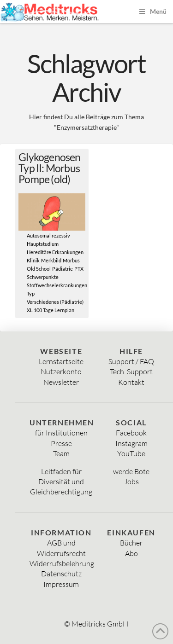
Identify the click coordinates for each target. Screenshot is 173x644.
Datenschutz (61, 574)
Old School (39, 269)
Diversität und (61, 482)
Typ (31, 294)
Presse (61, 443)
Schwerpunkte (43, 277)
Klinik (33, 261)
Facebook (131, 433)
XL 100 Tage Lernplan (51, 310)
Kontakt (131, 382)
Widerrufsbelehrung (62, 563)
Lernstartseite (61, 361)
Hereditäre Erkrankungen (55, 252)
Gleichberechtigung (61, 492)
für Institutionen (61, 433)
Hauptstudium (43, 244)
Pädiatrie (63, 269)
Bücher (131, 543)
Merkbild (51, 261)
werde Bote (131, 471)
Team (61, 453)
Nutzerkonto (61, 371)
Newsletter (61, 382)
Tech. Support (131, 371)
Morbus (71, 261)
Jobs (131, 482)
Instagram (131, 443)
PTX (79, 269)
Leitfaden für (61, 471)
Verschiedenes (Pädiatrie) (55, 302)
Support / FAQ (131, 361)
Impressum (61, 584)
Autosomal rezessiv (48, 236)
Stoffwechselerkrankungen (57, 285)
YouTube (131, 453)
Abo (131, 553)
